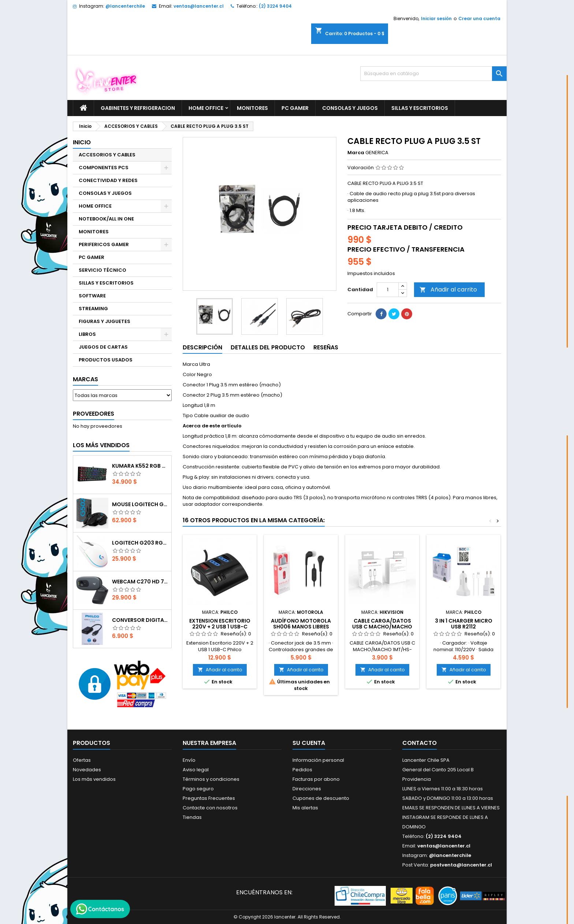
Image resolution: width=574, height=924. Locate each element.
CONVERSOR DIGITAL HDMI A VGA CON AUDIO (140, 620)
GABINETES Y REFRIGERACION (138, 108)
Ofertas (82, 760)
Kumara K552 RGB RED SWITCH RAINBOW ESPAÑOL (140, 466)
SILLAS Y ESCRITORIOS (420, 108)
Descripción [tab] (202, 347)
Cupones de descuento (321, 798)
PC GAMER (295, 108)
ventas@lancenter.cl (199, 6)
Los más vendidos (101, 445)
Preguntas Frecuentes (209, 798)
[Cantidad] (388, 290)
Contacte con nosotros (210, 808)
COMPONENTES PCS (104, 168)
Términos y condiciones (211, 779)
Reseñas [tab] (326, 347)
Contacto (420, 743)
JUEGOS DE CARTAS (103, 347)
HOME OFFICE (206, 108)
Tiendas (192, 817)
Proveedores (94, 414)
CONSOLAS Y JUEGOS (350, 108)
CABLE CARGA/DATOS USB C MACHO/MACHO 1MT (382, 627)
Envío (189, 760)
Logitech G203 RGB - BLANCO (140, 543)
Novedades (87, 770)
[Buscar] (433, 74)
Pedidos (302, 770)
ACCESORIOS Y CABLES (107, 155)
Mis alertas (305, 808)
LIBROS (87, 334)
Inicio (82, 142)
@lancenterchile (125, 6)
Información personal (318, 760)
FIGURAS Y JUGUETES (105, 321)
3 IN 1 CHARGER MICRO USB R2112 (464, 624)
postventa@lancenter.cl (461, 865)
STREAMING (93, 309)
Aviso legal (196, 770)
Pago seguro (198, 789)
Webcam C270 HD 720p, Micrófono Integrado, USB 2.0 (140, 582)
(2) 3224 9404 (275, 6)
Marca (356, 153)
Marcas (85, 379)
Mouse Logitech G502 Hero (140, 504)
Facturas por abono (316, 779)
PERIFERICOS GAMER (104, 244)
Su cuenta (309, 743)
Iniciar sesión (436, 18)
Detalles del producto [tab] (268, 347)
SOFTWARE (92, 296)
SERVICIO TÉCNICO (102, 270)
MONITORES (252, 108)
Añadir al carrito (448, 290)
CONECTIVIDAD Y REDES (108, 180)
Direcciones (307, 789)
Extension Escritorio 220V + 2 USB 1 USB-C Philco (220, 627)
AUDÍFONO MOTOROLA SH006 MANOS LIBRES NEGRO (301, 627)
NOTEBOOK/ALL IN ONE (106, 219)
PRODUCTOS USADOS (106, 360)
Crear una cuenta (479, 18)
